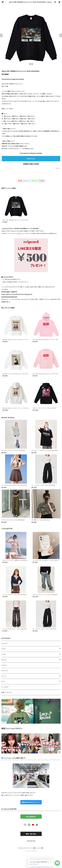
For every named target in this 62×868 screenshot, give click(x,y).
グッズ (3, 682)
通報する (58, 168)
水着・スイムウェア (7, 692)
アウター (4, 649)
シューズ (4, 676)
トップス (4, 654)
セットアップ (5, 671)
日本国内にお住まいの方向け (31, 164)
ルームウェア (5, 687)
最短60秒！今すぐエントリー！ (31, 802)
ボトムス (4, 660)
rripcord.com (31, 841)
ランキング (4, 644)
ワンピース (4, 665)
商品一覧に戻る (31, 834)
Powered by (31, 851)
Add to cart (31, 159)
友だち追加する (31, 817)
